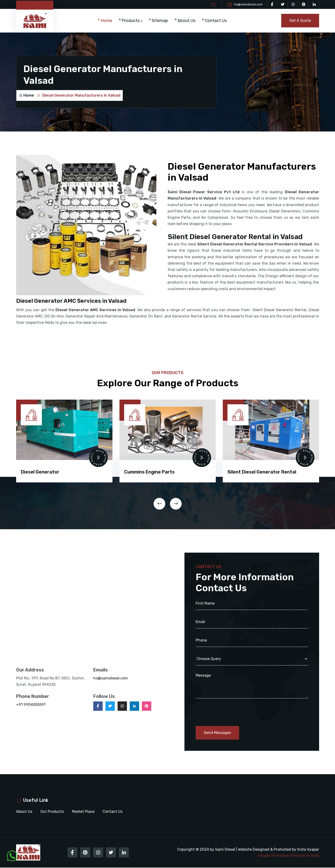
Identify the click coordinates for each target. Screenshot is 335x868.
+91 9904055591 (31, 705)
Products (131, 21)
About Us (187, 21)
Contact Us (216, 21)
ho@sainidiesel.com (248, 4)
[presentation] (159, 504)
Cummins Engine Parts (149, 472)
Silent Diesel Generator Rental (262, 472)
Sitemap (161, 21)
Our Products (52, 812)
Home (107, 21)
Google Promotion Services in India (289, 856)
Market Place (83, 812)
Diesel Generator (40, 472)
